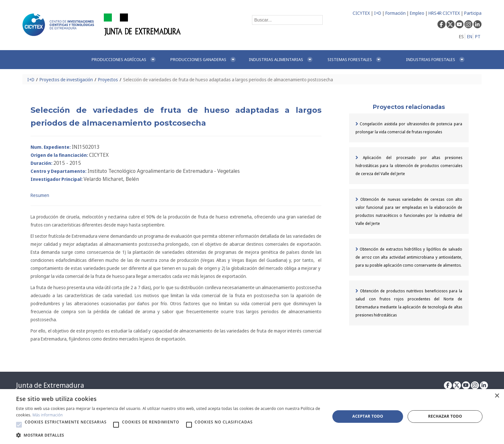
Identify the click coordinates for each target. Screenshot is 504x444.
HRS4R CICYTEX (444, 13)
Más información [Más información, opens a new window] (48, 415)
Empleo (417, 13)
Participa (473, 13)
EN (470, 36)
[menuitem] (124, 60)
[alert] (252, 417)
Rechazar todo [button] (445, 416)
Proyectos (108, 80)
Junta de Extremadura (50, 385)
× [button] (497, 396)
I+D (378, 13)
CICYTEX (361, 13)
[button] (19, 425)
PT (478, 36)
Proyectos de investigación (66, 80)
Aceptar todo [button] (368, 416)
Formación (396, 13)
